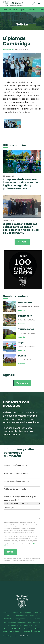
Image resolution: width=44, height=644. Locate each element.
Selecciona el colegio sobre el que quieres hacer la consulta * (22, 500)
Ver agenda (22, 383)
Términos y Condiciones (19, 561)
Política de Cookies (28, 630)
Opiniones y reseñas (28, 10)
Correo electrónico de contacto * (22, 483)
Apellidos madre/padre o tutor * (22, 475)
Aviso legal (6, 630)
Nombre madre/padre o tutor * (22, 468)
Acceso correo (38, 630)
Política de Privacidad (15, 630)
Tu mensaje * (22, 513)
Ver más (22, 242)
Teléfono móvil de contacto (22, 491)
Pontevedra (10, 10)
